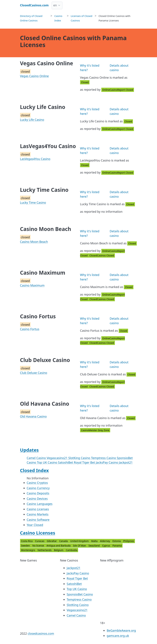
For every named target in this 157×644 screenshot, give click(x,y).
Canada (64, 541)
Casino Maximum (32, 285)
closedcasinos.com (41, 633)
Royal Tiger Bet (85, 462)
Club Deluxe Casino (34, 373)
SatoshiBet (66, 462)
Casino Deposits (38, 493)
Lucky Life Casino (32, 120)
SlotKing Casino (80, 458)
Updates (29, 450)
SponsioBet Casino (80, 594)
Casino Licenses (38, 509)
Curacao (40, 541)
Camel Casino (37, 458)
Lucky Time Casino (33, 203)
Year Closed (35, 525)
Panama (117, 546)
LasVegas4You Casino (35, 159)
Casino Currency (38, 488)
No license (38, 546)
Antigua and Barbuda (59, 546)
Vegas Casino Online (34, 76)
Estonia (117, 541)
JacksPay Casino (107, 462)
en (55, 5)
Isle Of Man (80, 546)
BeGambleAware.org (121, 630)
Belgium (59, 550)
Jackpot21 (126, 462)
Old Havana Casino (33, 416)
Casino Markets (38, 514)
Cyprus (106, 546)
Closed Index (34, 470)
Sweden (26, 546)
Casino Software (38, 520)
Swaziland (94, 546)
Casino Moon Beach (34, 242)
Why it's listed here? (90, 68)
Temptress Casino (104, 458)
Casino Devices (37, 499)
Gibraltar (52, 541)
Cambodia (72, 550)
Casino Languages (40, 504)
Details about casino (119, 68)
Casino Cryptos (37, 483)
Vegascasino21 (58, 458)
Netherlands (45, 550)
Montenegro (28, 550)
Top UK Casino (47, 462)
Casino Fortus (30, 329)
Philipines (129, 541)
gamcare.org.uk (118, 636)
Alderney (105, 541)
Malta (95, 541)
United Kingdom (80, 541)
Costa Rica (27, 541)
